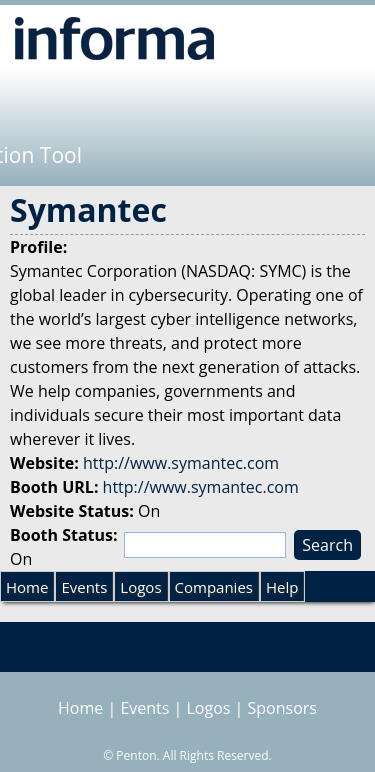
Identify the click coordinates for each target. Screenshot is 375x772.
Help (282, 587)
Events (84, 587)
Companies (214, 587)
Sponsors (282, 708)
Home (27, 587)
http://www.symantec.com (181, 463)
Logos (140, 587)
